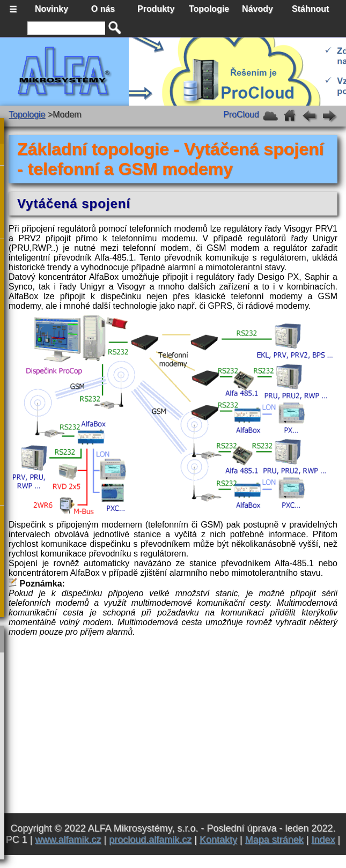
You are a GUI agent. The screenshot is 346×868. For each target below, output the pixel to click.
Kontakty (218, 840)
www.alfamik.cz (68, 840)
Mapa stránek (274, 840)
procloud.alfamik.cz (150, 840)
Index (323, 840)
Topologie (27, 114)
